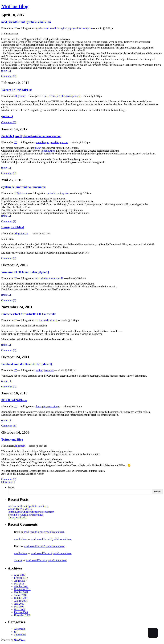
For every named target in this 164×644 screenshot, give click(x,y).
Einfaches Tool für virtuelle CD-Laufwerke (29, 314)
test (37, 278)
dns (46, 96)
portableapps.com (59, 142)
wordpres (87, 28)
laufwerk (44, 320)
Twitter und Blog (12, 440)
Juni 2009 (19, 604)
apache (39, 28)
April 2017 (20, 575)
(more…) (6, 71)
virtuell (53, 320)
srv (58, 96)
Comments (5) (9, 76)
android (51, 193)
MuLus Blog (15, 6)
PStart (38, 148)
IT (16, 28)
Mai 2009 (19, 607)
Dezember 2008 (22, 615)
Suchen (11, 487)
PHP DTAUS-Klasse (14, 400)
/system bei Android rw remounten (23, 187)
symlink (77, 28)
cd (37, 320)
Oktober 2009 (21, 598)
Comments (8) (9, 426)
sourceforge (53, 406)
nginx (63, 28)
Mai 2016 (19, 584)
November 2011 (22, 589)
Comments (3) (9, 173)
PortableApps (48, 151)
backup (39, 370)
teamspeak (72, 96)
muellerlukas (21, 539)
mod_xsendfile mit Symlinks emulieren (26, 22)
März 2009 (20, 609)
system (66, 193)
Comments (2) (9, 221)
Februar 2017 (21, 578)
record (52, 96)
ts (79, 96)
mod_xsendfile (52, 28)
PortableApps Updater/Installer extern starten (31, 136)
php (70, 28)
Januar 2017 (20, 581)
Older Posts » (8, 482)
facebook (49, 370)
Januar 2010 (20, 595)
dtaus (38, 406)
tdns (63, 96)
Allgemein (20, 96)
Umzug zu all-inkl (13, 227)
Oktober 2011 (21, 592)
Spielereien (23, 193)
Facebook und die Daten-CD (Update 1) (27, 364)
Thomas (18, 560)
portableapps (42, 142)
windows (45, 278)
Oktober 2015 (21, 586)
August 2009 (21, 601)
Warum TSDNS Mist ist (16, 90)
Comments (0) (9, 122)
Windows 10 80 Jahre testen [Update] (25, 272)
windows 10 (57, 278)
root (59, 193)
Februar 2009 (21, 612)
